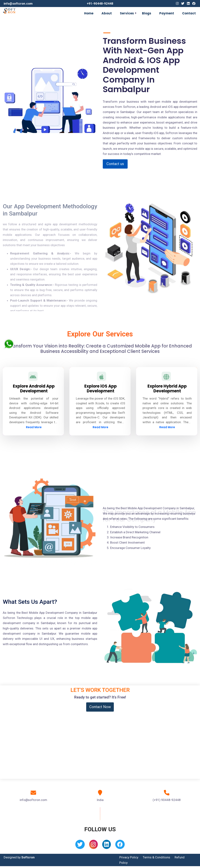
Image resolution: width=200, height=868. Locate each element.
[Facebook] (194, 4)
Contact (189, 13)
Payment (167, 13)
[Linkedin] (188, 4)
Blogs (147, 13)
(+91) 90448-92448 (167, 800)
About (107, 13)
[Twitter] (183, 4)
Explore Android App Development (34, 389)
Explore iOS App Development (101, 389)
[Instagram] (177, 4)
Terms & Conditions (156, 857)
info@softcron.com (18, 4)
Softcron (28, 857)
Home (89, 13)
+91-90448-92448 (100, 4)
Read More (34, 427)
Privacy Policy (129, 857)
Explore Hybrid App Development (167, 389)
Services (127, 13)
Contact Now (100, 707)
